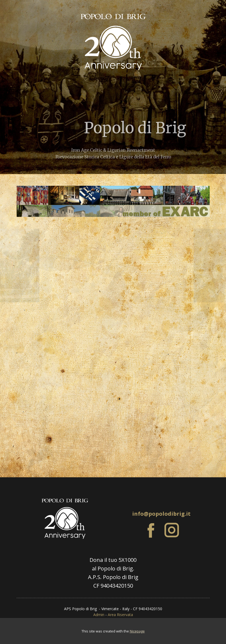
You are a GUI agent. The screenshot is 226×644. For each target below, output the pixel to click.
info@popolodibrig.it (161, 514)
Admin (99, 615)
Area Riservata (120, 615)
